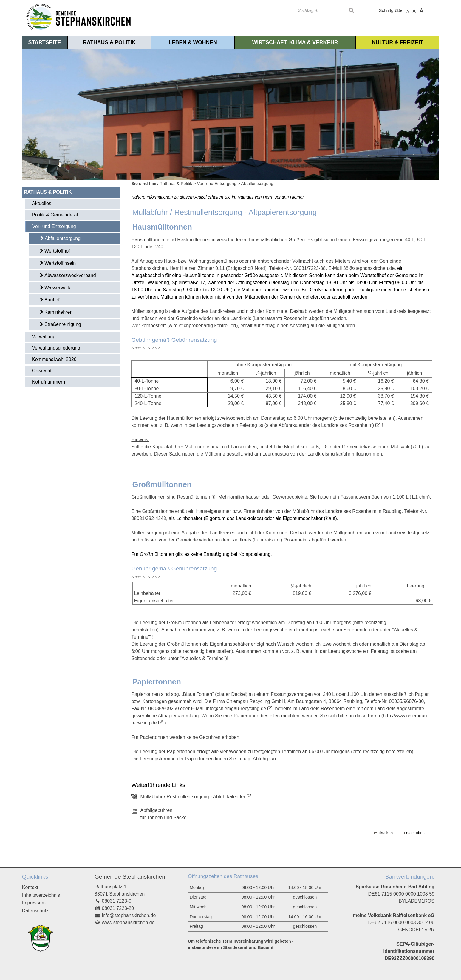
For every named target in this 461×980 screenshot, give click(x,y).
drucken (386, 833)
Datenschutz (35, 911)
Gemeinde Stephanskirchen (130, 877)
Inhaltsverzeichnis (41, 895)
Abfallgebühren (156, 810)
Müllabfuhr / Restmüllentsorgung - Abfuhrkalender (193, 797)
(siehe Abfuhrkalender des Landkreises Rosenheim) (319, 425)
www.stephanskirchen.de (128, 923)
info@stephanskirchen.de (129, 915)
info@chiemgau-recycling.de (236, 709)
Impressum (34, 903)
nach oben (415, 833)
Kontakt (30, 887)
